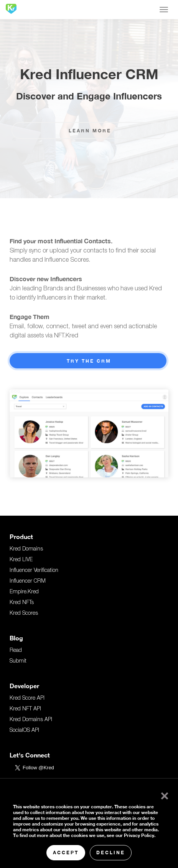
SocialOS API (24, 731)
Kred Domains (26, 549)
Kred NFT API (25, 709)
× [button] (163, 794)
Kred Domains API (31, 720)
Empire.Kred (24, 592)
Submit (18, 661)
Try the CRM (89, 361)
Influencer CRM (28, 581)
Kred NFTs (22, 603)
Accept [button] (66, 853)
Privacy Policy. (140, 835)
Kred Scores (24, 614)
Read (16, 651)
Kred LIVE (21, 560)
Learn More (90, 131)
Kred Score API (27, 699)
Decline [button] (111, 853)
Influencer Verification (34, 571)
